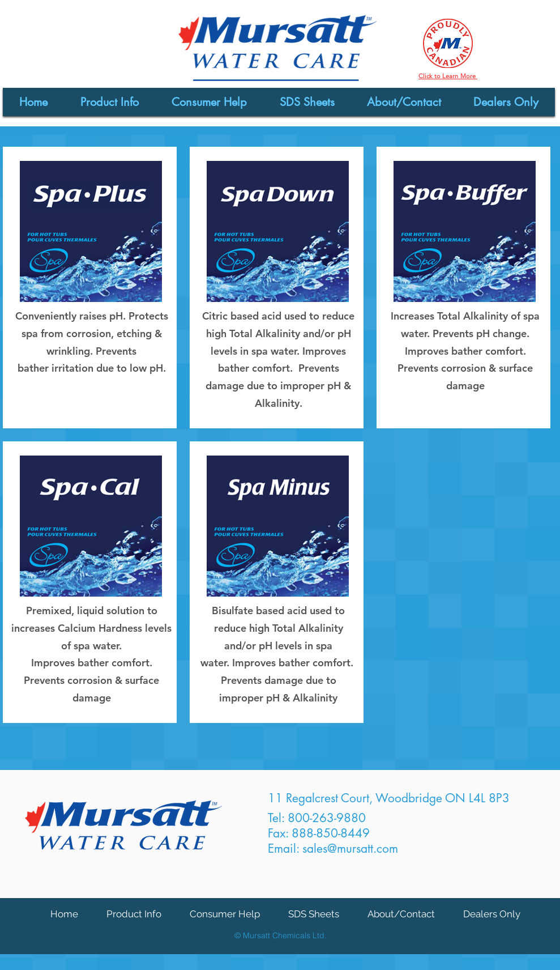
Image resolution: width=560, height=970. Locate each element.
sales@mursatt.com (350, 848)
